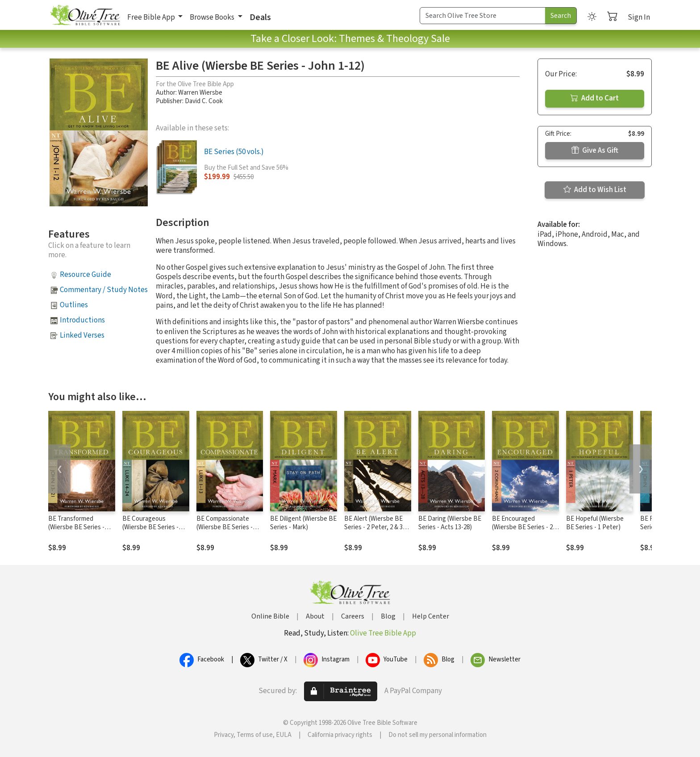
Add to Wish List (595, 190)
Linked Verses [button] (82, 335)
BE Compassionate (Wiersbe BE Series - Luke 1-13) (225, 527)
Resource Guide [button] (85, 275)
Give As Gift (595, 151)
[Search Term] (483, 16)
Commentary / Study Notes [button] (104, 290)
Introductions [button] (82, 320)
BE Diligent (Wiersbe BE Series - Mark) (303, 523)
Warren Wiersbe (200, 93)
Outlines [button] (74, 305)
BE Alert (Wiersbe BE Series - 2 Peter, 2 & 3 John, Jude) (373, 527)
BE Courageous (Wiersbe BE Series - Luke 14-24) (150, 527)
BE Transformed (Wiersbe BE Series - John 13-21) (76, 527)
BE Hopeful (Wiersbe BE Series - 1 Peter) (595, 523)
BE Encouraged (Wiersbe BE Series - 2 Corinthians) (522, 527)
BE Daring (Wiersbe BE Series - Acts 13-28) (450, 523)
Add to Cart (595, 98)
